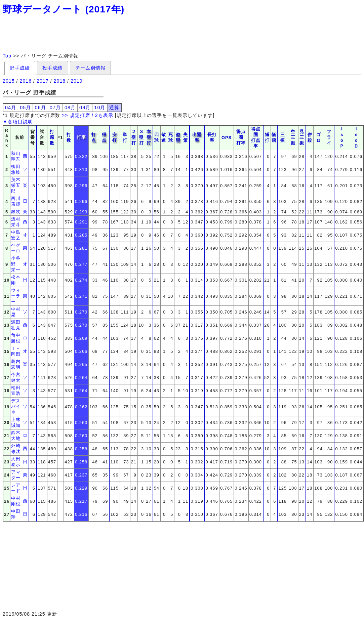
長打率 (212, 137)
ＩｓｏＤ (356, 137)
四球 (157, 137)
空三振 (293, 137)
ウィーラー (16, 296)
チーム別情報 (90, 68)
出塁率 (197, 137)
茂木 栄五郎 (18, 185)
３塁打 (141, 137)
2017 (43, 81)
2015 (9, 81)
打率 (81, 137)
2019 (77, 81)
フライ (329, 137)
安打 (115, 137)
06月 (40, 108)
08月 (70, 108)
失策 (186, 137)
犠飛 (274, 137)
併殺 (310, 137)
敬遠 (164, 137)
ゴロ (319, 137)
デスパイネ (16, 406)
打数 (69, 137)
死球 (171, 137)
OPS (227, 138)
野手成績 (20, 68)
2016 (26, 81)
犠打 (267, 137)
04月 (11, 108)
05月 (25, 108)
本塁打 (149, 137)
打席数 (52, 137)
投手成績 (52, 68)
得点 (104, 137)
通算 (114, 108)
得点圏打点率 (256, 137)
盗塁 (178, 137)
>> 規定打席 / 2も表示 (88, 115)
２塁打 (134, 137)
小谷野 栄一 (16, 264)
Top (7, 56)
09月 (85, 108)
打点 (94, 137)
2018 (60, 81)
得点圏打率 (241, 137)
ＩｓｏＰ (342, 137)
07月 (55, 108)
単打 (125, 137)
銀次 (16, 212)
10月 (100, 108)
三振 (283, 137)
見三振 (302, 137)
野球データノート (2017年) (64, 9)
